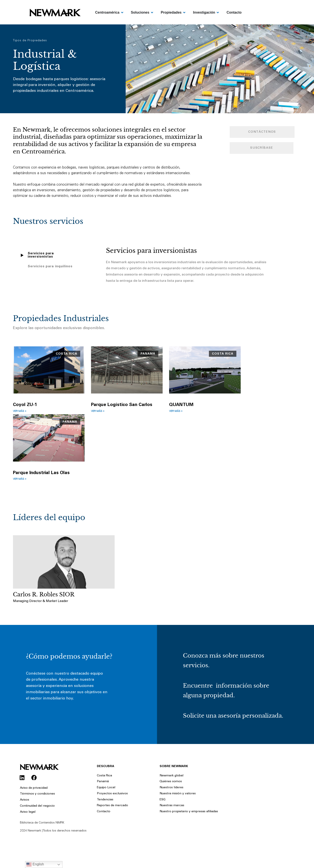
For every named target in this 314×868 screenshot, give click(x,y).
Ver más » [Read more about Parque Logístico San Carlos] (98, 411)
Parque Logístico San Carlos (122, 405)
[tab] (49, 255)
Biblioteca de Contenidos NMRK (42, 834)
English (35, 865)
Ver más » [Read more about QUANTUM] (176, 411)
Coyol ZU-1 (25, 405)
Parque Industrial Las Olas (41, 473)
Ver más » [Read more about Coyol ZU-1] (20, 411)
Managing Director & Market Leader (41, 602)
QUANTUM (181, 405)
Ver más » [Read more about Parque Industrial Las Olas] (20, 479)
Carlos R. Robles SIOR (44, 595)
